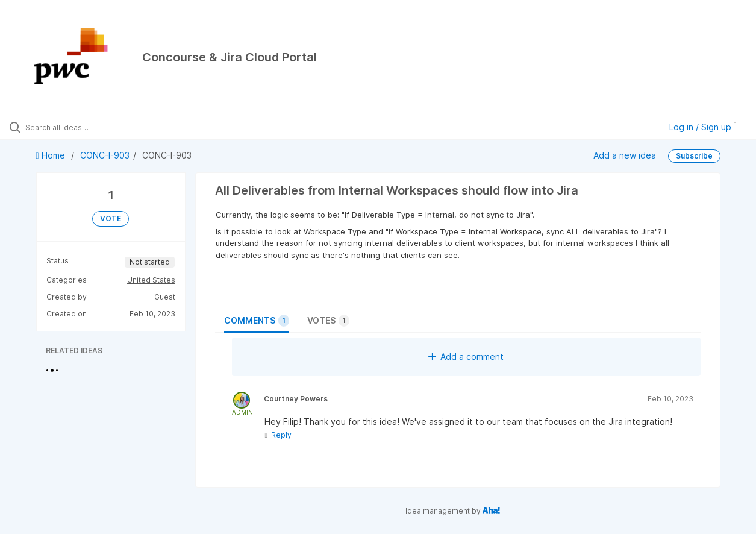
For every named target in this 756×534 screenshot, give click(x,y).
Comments (257, 321)
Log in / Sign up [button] (703, 127)
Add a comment (466, 357)
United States (151, 280)
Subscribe (694, 156)
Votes (328, 321)
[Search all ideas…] (91, 127)
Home (52, 155)
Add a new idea (625, 155)
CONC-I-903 (105, 155)
